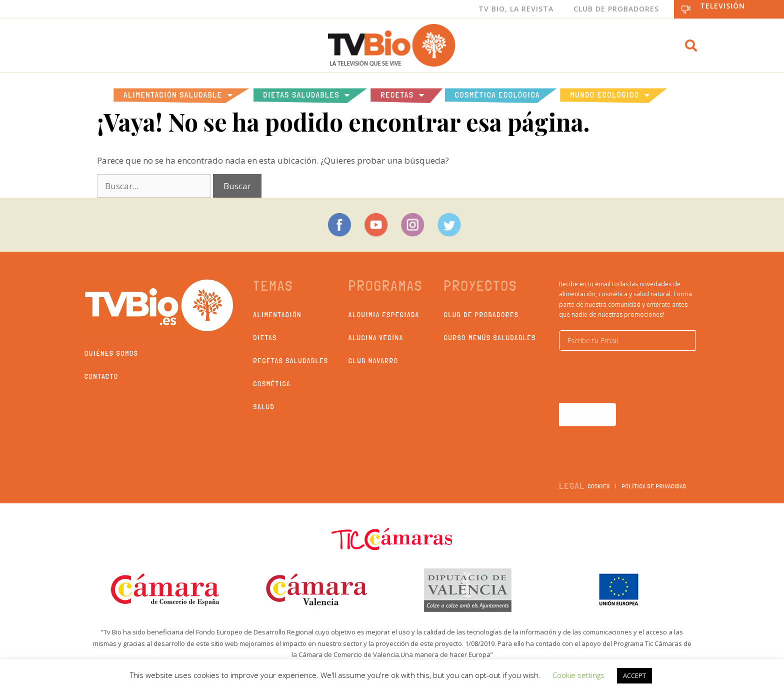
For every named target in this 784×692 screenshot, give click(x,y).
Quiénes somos (111, 353)
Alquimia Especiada (384, 315)
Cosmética (272, 384)
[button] (691, 46)
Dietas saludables (307, 95)
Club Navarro (373, 361)
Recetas (402, 95)
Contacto (101, 376)
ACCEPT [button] (634, 675)
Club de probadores (481, 315)
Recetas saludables (291, 361)
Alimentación (278, 315)
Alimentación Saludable (178, 95)
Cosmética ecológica (498, 95)
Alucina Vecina (376, 338)
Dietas (265, 338)
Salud (264, 407)
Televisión (722, 6)
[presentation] (635, 377)
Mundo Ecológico (610, 95)
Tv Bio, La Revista (516, 9)
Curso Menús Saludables (490, 338)
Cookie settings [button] (578, 675)
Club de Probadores (616, 9)
